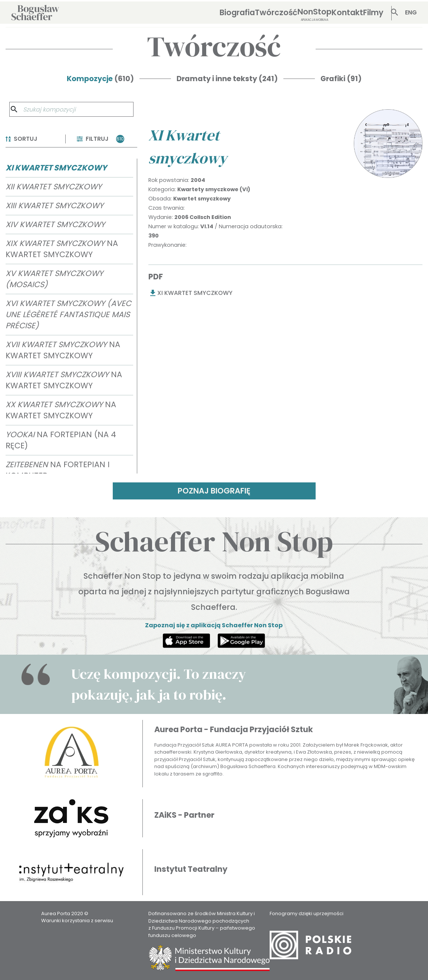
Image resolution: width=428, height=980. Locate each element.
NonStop (315, 14)
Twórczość (276, 12)
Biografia (237, 12)
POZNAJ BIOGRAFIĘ (214, 491)
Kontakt (347, 12)
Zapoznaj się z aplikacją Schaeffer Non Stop (214, 625)
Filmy (373, 12)
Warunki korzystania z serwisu (77, 921)
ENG (411, 12)
